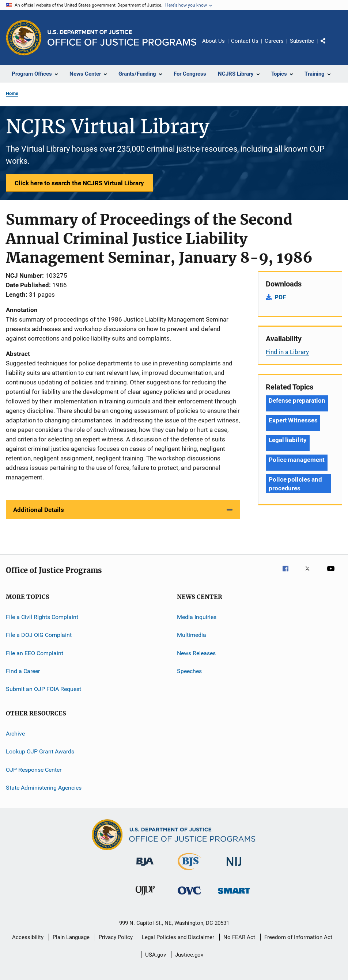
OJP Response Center (34, 769)
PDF (280, 297)
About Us (213, 41)
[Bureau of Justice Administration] (145, 867)
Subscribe (302, 41)
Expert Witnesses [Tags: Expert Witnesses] (293, 420)
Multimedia (192, 635)
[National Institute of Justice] (234, 867)
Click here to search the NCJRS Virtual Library (79, 183)
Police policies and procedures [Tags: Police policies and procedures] (295, 484)
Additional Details (39, 510)
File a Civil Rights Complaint (42, 617)
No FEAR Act (239, 937)
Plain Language (71, 937)
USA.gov (156, 955)
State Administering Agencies (44, 788)
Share (329, 46)
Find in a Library (287, 352)
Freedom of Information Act (298, 937)
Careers (274, 41)
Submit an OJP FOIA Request (43, 689)
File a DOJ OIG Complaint (39, 635)
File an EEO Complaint (35, 653)
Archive (15, 734)
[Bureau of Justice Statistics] (190, 871)
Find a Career (23, 671)
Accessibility (28, 937)
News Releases (196, 653)
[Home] (122, 38)
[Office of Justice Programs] (24, 38)
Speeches (189, 671)
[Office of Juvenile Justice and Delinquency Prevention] (145, 897)
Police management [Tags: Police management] (297, 460)
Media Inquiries (197, 617)
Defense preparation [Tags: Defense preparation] (297, 400)
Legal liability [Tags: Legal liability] (288, 440)
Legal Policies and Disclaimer (178, 937)
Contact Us (245, 41)
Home (12, 93)
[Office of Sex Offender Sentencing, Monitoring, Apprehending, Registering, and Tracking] (234, 895)
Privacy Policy (116, 937)
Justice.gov (189, 955)
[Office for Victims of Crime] (189, 896)
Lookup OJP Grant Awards (40, 751)
